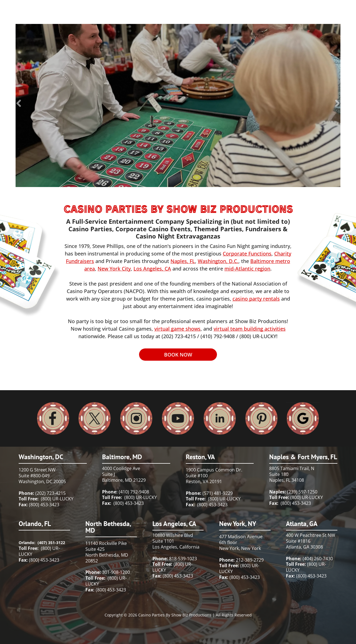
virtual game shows (177, 329)
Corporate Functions (247, 254)
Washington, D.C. (218, 261)
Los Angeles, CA (152, 269)
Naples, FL (183, 261)
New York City (114, 269)
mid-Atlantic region (247, 269)
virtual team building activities (250, 329)
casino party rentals (256, 299)
